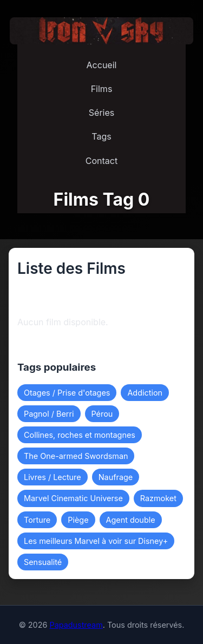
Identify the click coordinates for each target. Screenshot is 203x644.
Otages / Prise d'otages (67, 393)
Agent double (131, 520)
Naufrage (116, 477)
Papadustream (76, 625)
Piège (78, 520)
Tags (101, 136)
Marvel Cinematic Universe (73, 498)
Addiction (145, 393)
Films (102, 89)
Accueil (102, 65)
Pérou (102, 414)
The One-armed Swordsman (76, 456)
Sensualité (43, 562)
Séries (101, 113)
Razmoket (158, 498)
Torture (37, 520)
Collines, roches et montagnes (80, 435)
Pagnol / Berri (49, 414)
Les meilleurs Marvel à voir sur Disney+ (96, 541)
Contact (101, 161)
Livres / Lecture (53, 477)
